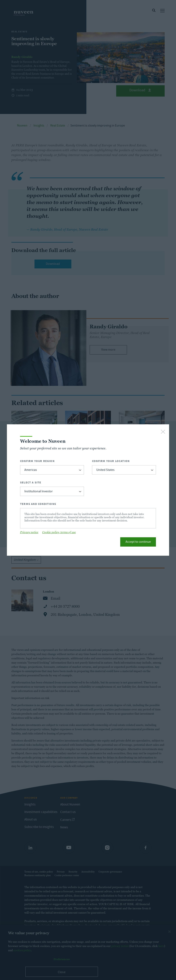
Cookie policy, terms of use (59, 532)
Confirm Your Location (111, 461)
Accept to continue (138, 542)
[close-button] (163, 432)
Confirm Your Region (37, 461)
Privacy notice (29, 532)
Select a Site (31, 483)
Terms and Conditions (38, 504)
